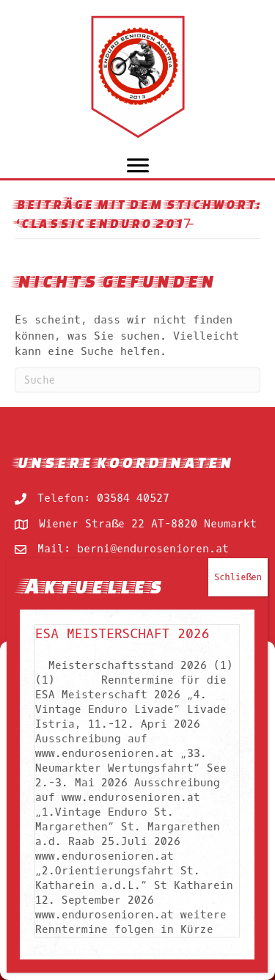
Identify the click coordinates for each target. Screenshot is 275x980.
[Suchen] (137, 380)
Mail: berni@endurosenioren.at (133, 549)
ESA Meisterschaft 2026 (122, 634)
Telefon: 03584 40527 (103, 498)
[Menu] (138, 166)
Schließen (238, 577)
